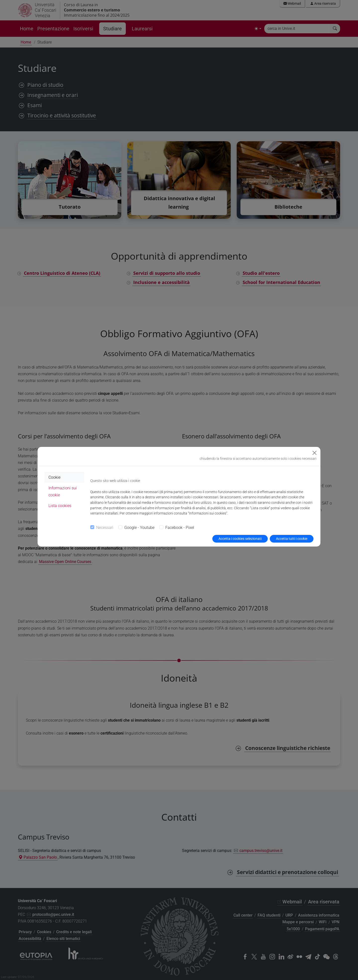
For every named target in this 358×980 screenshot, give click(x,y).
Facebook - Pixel (180, 528)
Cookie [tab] (54, 477)
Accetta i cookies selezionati (240, 539)
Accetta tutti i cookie (292, 539)
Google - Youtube (139, 528)
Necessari (105, 528)
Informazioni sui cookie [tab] (63, 491)
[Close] (314, 453)
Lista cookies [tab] (60, 506)
